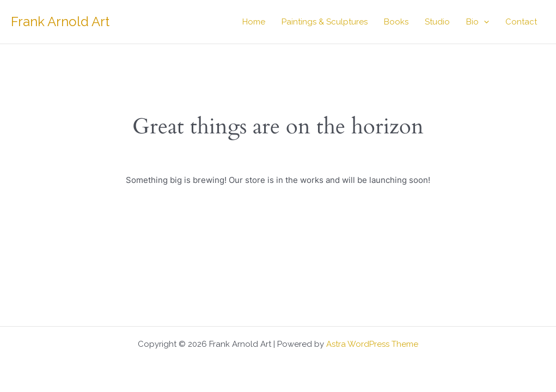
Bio (478, 22)
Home (254, 22)
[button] (484, 22)
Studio (437, 22)
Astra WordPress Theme (372, 344)
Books (396, 22)
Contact (521, 22)
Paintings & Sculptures (325, 22)
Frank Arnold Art (60, 22)
